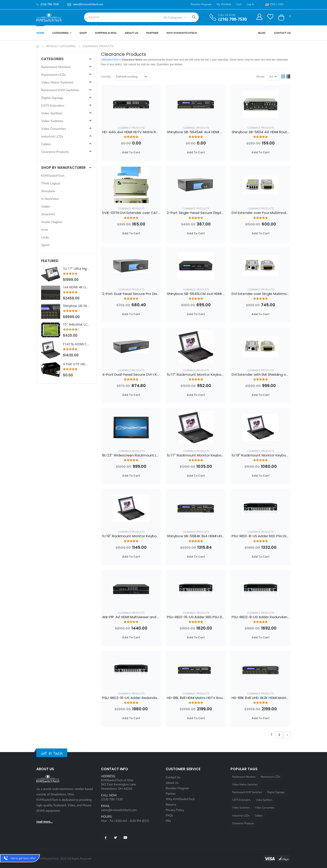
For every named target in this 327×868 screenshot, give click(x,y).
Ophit (45, 245)
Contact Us (282, 33)
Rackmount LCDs (270, 777)
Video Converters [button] (54, 129)
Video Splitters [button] (52, 113)
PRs (168, 821)
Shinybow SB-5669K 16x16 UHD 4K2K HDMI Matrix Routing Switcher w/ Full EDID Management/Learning (76, 306)
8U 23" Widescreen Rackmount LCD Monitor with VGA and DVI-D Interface (131, 455)
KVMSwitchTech (53, 176)
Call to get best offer (23, 858)
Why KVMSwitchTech (180, 799)
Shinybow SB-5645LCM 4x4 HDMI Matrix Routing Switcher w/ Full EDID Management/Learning (196, 294)
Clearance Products (131, 128)
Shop (83, 33)
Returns (171, 805)
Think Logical (51, 183)
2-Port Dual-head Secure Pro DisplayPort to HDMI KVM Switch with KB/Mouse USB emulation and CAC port (131, 294)
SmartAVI (48, 214)
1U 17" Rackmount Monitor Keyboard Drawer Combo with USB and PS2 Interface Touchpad (196, 375)
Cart (239, 4)
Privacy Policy (175, 810)
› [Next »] (287, 735)
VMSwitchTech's (111, 60)
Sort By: (106, 76)
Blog (262, 33)
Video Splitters (264, 800)
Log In (250, 4)
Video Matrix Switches (245, 785)
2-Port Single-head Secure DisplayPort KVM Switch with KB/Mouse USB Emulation (196, 213)
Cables (259, 816)
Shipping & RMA (106, 33)
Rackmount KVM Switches (247, 792)
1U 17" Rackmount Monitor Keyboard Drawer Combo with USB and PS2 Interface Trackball (196, 455)
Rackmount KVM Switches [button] (60, 90)
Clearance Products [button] (55, 152)
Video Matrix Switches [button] (57, 82)
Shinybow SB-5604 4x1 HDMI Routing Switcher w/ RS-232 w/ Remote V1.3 (261, 132)
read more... (45, 822)
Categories (60, 33)
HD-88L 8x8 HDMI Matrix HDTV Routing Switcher (196, 698)
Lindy (45, 237)
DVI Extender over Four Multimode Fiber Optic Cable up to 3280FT (261, 213)
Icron (45, 230)
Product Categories (61, 46)
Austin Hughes (52, 222)
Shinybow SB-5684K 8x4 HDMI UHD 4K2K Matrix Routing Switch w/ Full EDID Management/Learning (196, 536)
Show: (260, 76)
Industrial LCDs (241, 816)
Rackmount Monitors (244, 777)
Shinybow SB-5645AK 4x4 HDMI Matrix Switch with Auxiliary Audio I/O (196, 132)
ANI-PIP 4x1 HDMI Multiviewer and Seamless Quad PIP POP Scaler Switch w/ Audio (131, 617)
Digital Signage (276, 792)
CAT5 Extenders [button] (53, 106)
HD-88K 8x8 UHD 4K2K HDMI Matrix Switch (261, 698)
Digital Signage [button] (52, 98)
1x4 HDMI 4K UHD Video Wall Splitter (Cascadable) (76, 287)
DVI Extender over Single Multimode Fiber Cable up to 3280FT (261, 294)
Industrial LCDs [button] (52, 136)
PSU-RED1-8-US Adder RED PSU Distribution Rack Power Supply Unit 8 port (261, 536)
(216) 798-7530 (232, 19)
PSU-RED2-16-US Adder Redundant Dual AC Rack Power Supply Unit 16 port (131, 698)
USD (281, 4)
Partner (152, 33)
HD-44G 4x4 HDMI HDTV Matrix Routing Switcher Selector (131, 132)
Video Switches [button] (52, 121)
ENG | (271, 4)
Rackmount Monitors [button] (56, 67)
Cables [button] (46, 144)
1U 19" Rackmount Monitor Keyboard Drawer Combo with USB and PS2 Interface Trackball (131, 536)
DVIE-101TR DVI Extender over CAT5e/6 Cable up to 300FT (131, 213)
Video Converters (265, 808)
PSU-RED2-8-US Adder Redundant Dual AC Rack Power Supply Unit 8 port (261, 617)
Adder (46, 207)
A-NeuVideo (50, 199)
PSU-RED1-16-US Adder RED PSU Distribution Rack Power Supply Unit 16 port (196, 617)
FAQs (169, 816)
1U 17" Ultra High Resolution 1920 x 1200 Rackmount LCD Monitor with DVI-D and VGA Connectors (76, 269)
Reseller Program (201, 4)
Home (40, 33)
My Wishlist (224, 4)
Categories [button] (52, 59)
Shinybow (48, 191)
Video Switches (241, 808)
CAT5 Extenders (242, 800)
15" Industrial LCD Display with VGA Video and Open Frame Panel (76, 324)
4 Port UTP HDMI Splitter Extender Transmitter (76, 364)
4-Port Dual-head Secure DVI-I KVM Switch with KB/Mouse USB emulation (131, 375)
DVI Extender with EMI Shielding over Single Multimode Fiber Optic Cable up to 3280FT (261, 375)
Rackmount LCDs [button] (53, 75)
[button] (281, 17)
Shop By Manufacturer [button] (63, 168)
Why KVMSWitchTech (182, 33)
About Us (131, 33)
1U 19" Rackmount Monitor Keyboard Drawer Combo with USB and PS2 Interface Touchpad (261, 455)
